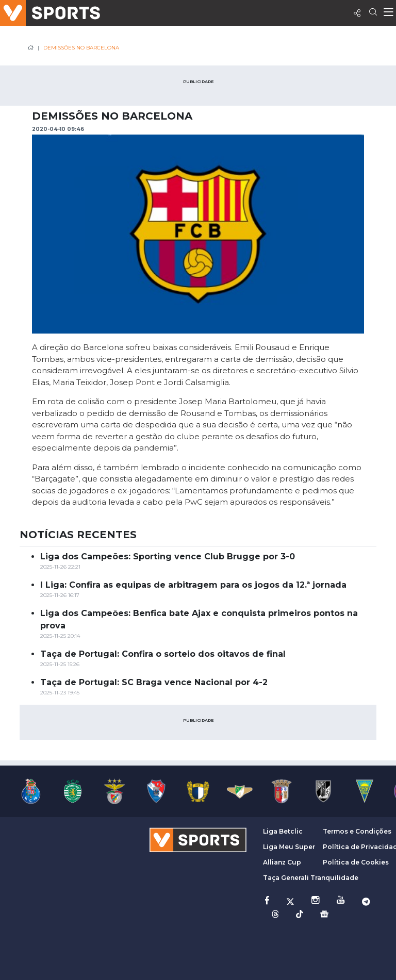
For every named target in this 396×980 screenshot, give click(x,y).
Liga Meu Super (289, 847)
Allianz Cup (282, 862)
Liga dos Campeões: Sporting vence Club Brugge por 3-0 (168, 557)
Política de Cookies (356, 862)
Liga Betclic (283, 831)
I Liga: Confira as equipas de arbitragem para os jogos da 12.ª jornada (193, 585)
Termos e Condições (357, 831)
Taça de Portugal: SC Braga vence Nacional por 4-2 (154, 682)
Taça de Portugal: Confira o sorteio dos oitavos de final (163, 654)
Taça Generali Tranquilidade (311, 878)
